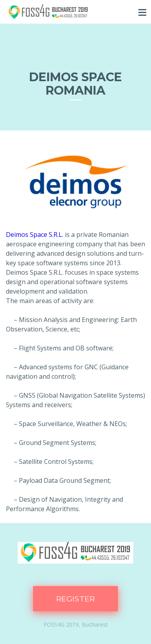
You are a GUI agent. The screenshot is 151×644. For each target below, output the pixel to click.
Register (76, 599)
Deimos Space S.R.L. (35, 235)
